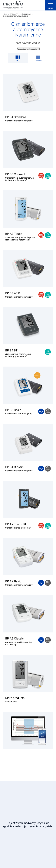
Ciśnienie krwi (26, 14)
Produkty (14, 14)
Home (5, 14)
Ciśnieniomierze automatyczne (15, 16)
